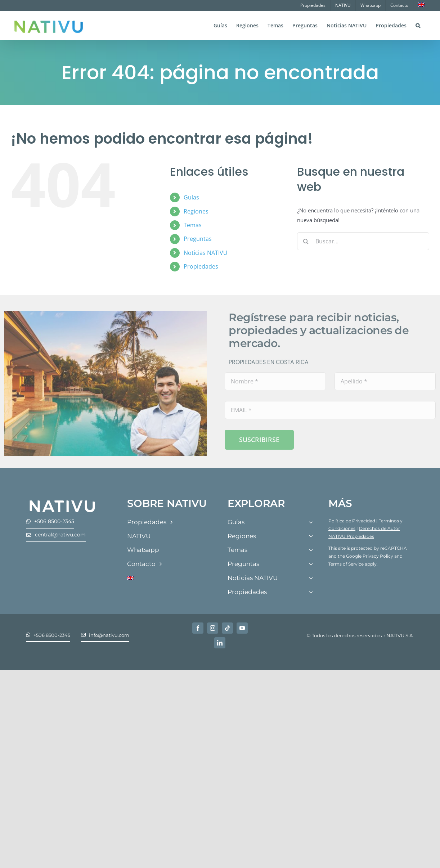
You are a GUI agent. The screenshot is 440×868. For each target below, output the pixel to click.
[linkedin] (220, 643)
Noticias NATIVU (206, 253)
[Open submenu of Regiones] (311, 537)
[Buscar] (306, 241)
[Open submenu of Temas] (311, 550)
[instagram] (213, 628)
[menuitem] (421, 5)
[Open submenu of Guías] (311, 523)
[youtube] (242, 628)
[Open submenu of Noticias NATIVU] (311, 578)
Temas (193, 225)
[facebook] (198, 628)
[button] (418, 25)
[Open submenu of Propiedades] (311, 592)
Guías (191, 197)
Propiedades (201, 266)
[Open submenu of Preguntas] (311, 564)
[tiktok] (227, 628)
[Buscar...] (363, 241)
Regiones (196, 211)
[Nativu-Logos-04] (62, 500)
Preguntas (198, 239)
